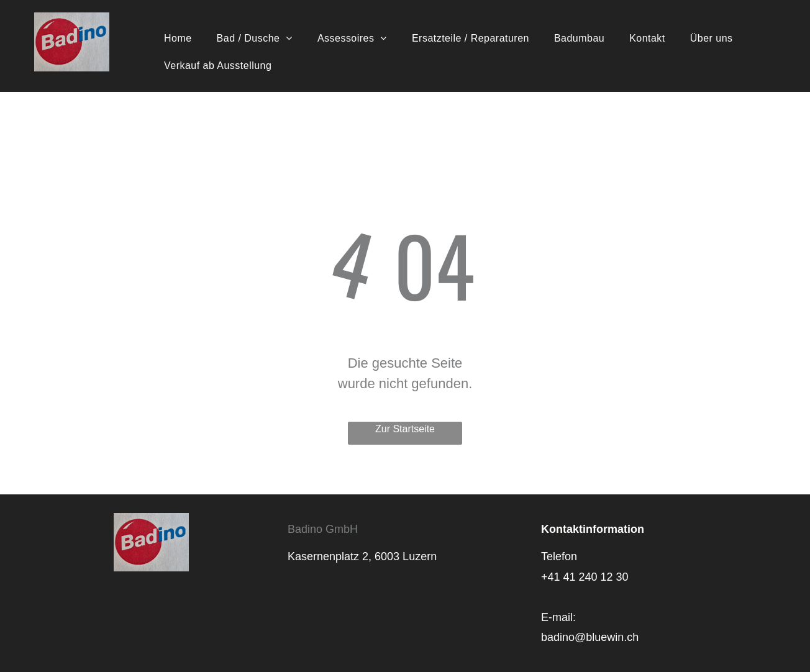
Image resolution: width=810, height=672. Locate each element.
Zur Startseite (405, 429)
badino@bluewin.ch (590, 637)
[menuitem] (178, 39)
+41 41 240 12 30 (585, 577)
